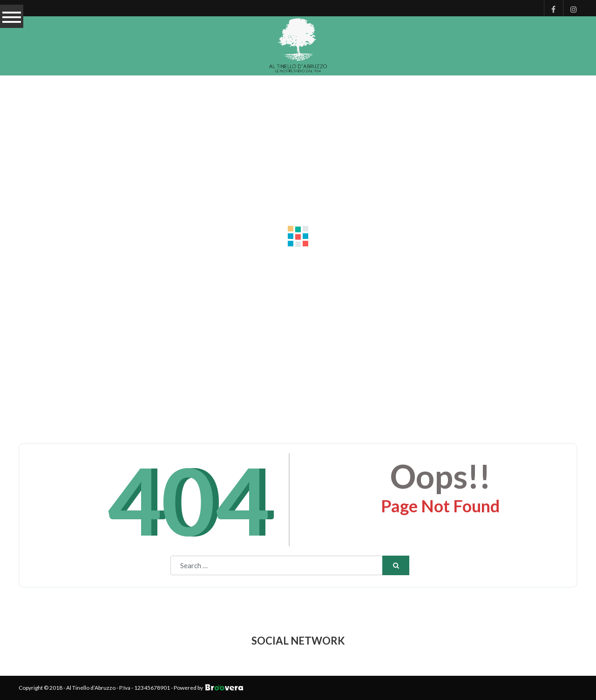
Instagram (570, 8)
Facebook (551, 8)
